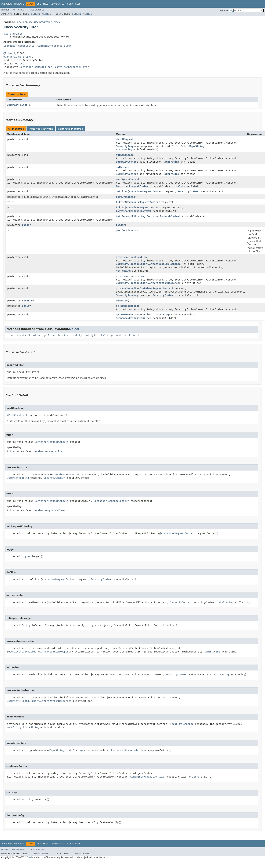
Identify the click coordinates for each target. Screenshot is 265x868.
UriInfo (180, 186)
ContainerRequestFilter (20, 46)
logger (120, 225)
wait (119, 335)
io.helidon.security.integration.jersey (38, 22)
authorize (122, 167)
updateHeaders (125, 315)
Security (28, 301)
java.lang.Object (13, 34)
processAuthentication (131, 257)
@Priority (10, 53)
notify (77, 335)
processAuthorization (131, 276)
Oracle (30, 857)
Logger (26, 225)
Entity (26, 306)
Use (39, 4)
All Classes (37, 10)
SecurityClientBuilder (131, 264)
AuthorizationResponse (164, 283)
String (200, 146)
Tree (46, 4)
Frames (5, 10)
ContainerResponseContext (133, 211)
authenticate (125, 155)
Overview (7, 4)
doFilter (122, 191)
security (122, 301)
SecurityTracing (127, 295)
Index (70, 4)
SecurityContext (127, 162)
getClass (49, 335)
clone (10, 335)
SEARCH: (224, 10)
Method (46, 14)
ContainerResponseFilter (54, 46)
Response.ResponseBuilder (133, 318)
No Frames (18, 10)
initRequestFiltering (131, 216)
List (119, 149)
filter (120, 202)
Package (19, 4)
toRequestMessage (128, 306)
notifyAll (91, 335)
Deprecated (57, 4)
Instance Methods (41, 129)
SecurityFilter (17, 105)
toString (107, 335)
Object (20, 64)
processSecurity (127, 288)
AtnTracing (172, 162)
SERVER (30, 57)
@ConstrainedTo (14, 57)
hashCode (64, 335)
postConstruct (125, 230)
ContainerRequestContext (133, 186)
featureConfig (125, 197)
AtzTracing (172, 174)
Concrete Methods (70, 129)
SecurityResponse (128, 146)
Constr (35, 14)
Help (78, 4)
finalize (35, 335)
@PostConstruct (17, 415)
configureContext (128, 179)
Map (192, 146)
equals (22, 335)
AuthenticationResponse (164, 264)
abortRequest (125, 139)
